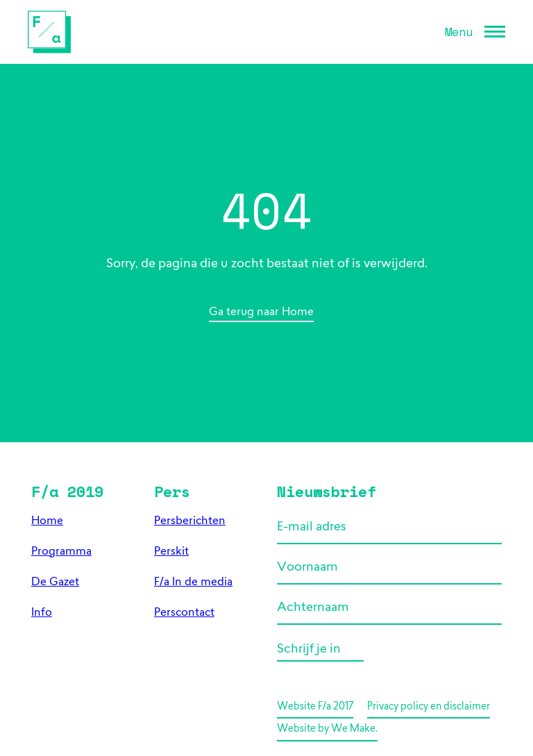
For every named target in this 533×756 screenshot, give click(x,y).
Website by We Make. (327, 729)
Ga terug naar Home (261, 312)
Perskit (171, 552)
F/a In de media (193, 582)
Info (42, 613)
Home (47, 521)
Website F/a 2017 (315, 707)
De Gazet (55, 582)
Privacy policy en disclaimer (429, 707)
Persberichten (190, 521)
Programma (61, 552)
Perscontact (184, 613)
